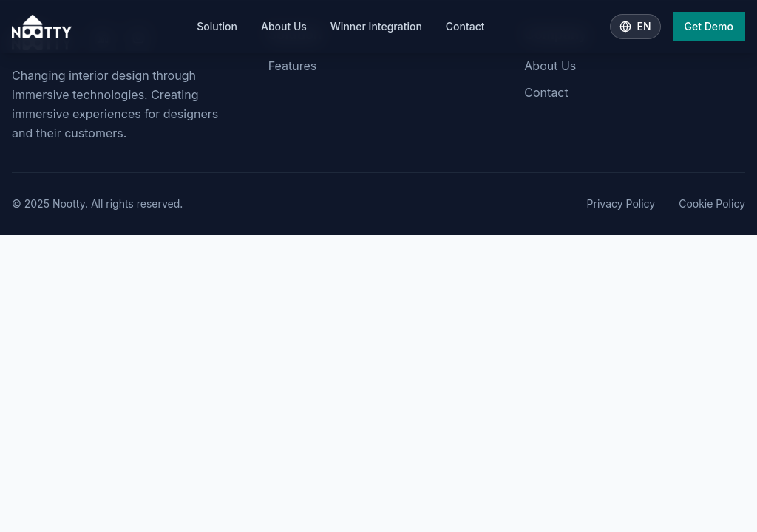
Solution (217, 26)
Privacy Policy (621, 204)
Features (293, 66)
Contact (465, 26)
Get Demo (709, 26)
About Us (284, 26)
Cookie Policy (712, 204)
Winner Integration (376, 26)
